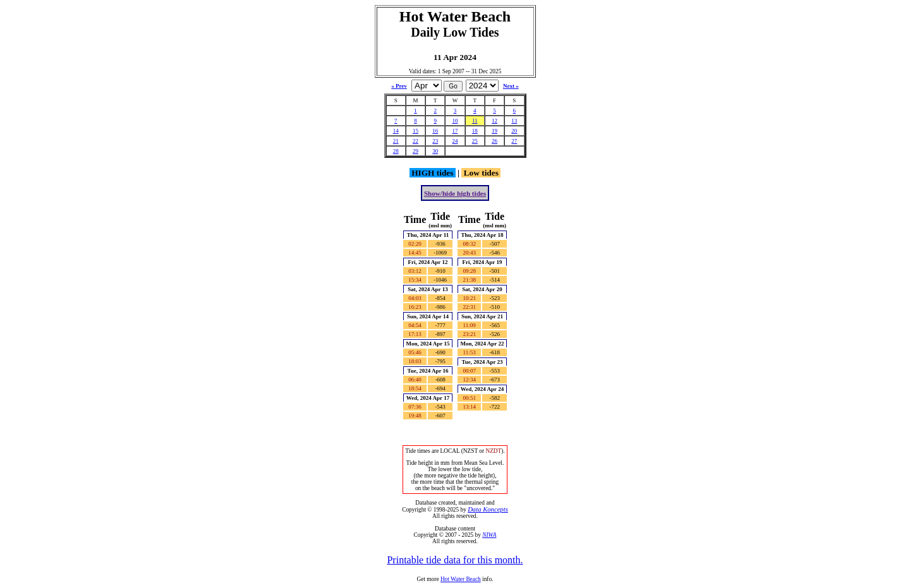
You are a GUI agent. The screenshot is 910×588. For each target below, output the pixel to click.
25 (475, 141)
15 (416, 131)
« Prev (399, 86)
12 (494, 121)
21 (396, 141)
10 (455, 121)
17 (455, 131)
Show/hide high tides (455, 193)
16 (435, 131)
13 (514, 121)
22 (416, 141)
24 (455, 141)
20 (514, 131)
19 (494, 131)
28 (396, 151)
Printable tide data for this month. (455, 560)
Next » (511, 86)
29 (416, 151)
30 (435, 151)
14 (396, 131)
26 (494, 141)
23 (435, 141)
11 (475, 121)
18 (475, 131)
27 (514, 141)
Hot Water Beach (461, 579)
